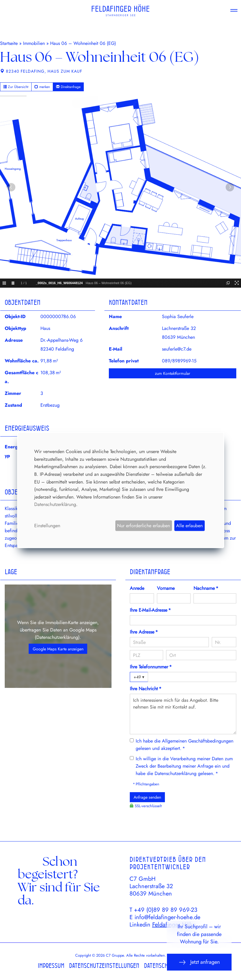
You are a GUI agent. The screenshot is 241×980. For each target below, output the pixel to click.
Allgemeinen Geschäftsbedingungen (198, 741)
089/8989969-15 (179, 361)
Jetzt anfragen (199, 962)
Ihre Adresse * (144, 632)
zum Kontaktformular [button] (173, 373)
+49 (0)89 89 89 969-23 (166, 910)
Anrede (137, 588)
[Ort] (201, 655)
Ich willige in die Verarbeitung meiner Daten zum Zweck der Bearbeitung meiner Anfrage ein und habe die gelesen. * (184, 766)
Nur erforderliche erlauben (144, 526)
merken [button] (42, 87)
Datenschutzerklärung (57, 637)
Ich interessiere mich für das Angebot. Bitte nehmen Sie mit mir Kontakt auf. (183, 714)
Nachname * (206, 588)
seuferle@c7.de (177, 349)
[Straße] (169, 642)
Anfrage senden (147, 797)
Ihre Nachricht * (146, 689)
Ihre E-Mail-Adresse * (150, 610)
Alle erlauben (189, 526)
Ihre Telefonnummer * (151, 667)
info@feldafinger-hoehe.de (167, 917)
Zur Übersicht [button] (16, 87)
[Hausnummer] (224, 642)
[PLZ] (147, 655)
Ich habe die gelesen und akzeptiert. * (185, 745)
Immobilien (34, 43)
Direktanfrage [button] (68, 87)
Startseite (9, 43)
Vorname (166, 588)
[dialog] (121, 490)
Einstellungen (47, 526)
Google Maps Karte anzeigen (58, 649)
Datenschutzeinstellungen (104, 966)
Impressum (51, 966)
